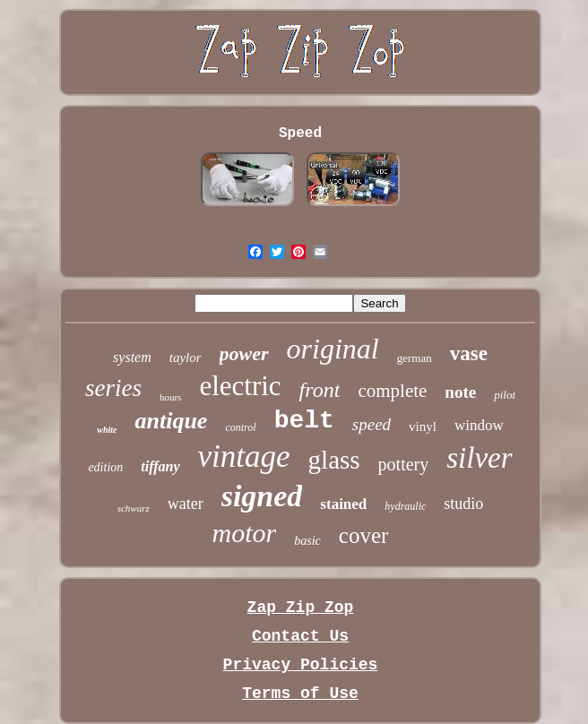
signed (262, 496)
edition (105, 467)
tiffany (160, 466)
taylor (186, 358)
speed (372, 424)
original (333, 349)
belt (304, 421)
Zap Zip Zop (301, 608)
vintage (244, 457)
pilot (505, 395)
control (240, 427)
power (244, 353)
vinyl (423, 427)
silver (479, 458)
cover (364, 535)
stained (343, 504)
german (415, 358)
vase (469, 353)
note (460, 392)
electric (240, 386)
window (479, 425)
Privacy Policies (301, 665)
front (320, 390)
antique (171, 421)
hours (170, 397)
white (107, 430)
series (113, 388)
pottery (404, 464)
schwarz (134, 508)
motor (245, 533)
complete (392, 391)
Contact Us (300, 636)
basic (307, 541)
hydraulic (405, 506)
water (186, 504)
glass (334, 460)
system (132, 357)
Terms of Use (300, 694)
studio (463, 504)
